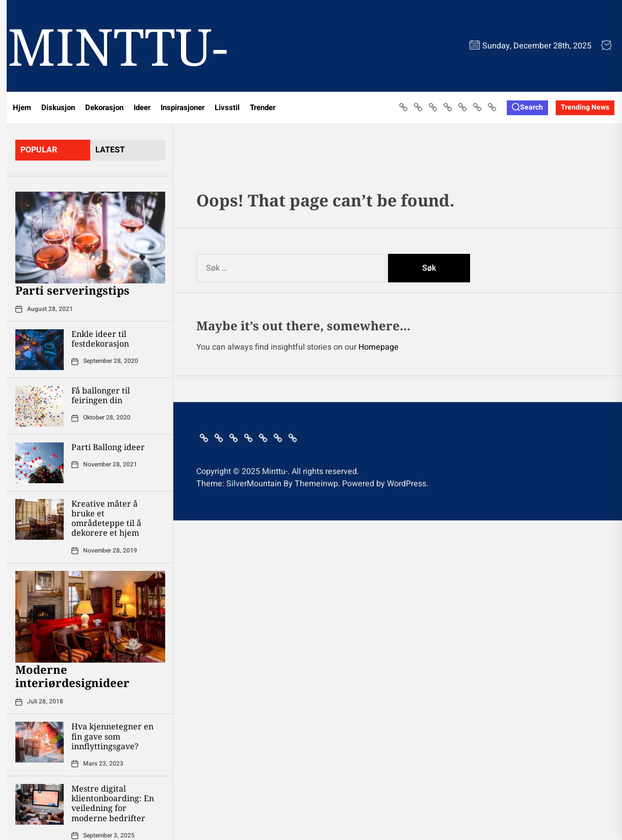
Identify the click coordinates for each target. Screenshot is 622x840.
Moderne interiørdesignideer (72, 676)
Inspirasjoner (183, 108)
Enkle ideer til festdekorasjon (100, 339)
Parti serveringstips (72, 290)
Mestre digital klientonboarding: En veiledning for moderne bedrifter (113, 803)
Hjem (22, 108)
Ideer (142, 108)
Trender (263, 108)
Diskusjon (58, 108)
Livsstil (227, 108)
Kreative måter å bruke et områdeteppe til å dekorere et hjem (106, 518)
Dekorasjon (104, 108)
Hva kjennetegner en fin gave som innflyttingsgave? (112, 736)
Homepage (379, 347)
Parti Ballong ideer (108, 447)
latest (110, 150)
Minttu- (118, 46)
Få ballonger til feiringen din (101, 395)
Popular (39, 150)
